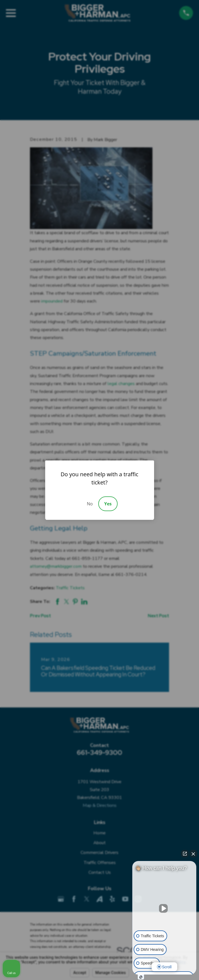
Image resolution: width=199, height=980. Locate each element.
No (90, 504)
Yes (108, 504)
